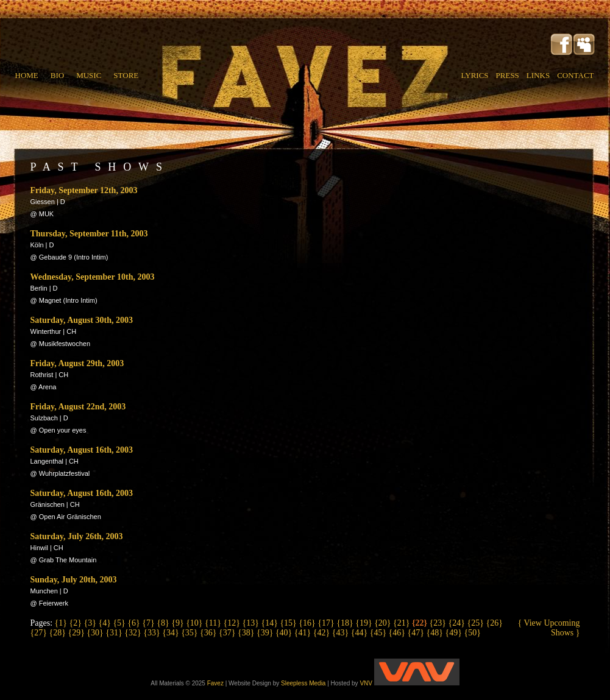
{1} (62, 623)
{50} (472, 633)
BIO (57, 75)
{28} (58, 633)
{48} (436, 633)
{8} (164, 623)
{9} (179, 623)
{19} (365, 623)
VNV (409, 683)
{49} (454, 633)
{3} (91, 623)
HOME (27, 75)
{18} (346, 623)
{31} (115, 633)
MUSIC (89, 75)
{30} (96, 633)
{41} (304, 633)
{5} (120, 623)
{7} (149, 623)
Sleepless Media (303, 683)
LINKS (538, 75)
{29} (77, 633)
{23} (439, 623)
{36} (209, 633)
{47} (417, 633)
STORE (126, 75)
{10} (195, 623)
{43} (342, 633)
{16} (308, 623)
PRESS (508, 75)
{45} (379, 633)
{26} (494, 623)
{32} (134, 633)
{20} (384, 623)
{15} (289, 623)
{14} (270, 623)
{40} (285, 633)
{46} (398, 633)
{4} (105, 623)
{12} (233, 623)
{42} (323, 633)
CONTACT (575, 75)
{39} (266, 633)
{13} (251, 623)
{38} (247, 633)
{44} (360, 633)
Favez (215, 683)
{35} (190, 633)
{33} (153, 633)
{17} (327, 623)
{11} (214, 623)
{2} (77, 623)
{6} (135, 623)
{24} (458, 623)
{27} (40, 633)
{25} (477, 623)
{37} (228, 633)
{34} (172, 633)
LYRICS (475, 75)
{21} (403, 623)
